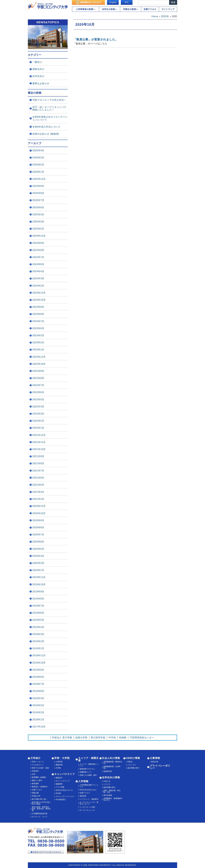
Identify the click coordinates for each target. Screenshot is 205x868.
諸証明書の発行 (109, 787)
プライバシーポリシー (160, 767)
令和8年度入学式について (46, 127)
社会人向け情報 (111, 758)
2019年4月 (38, 627)
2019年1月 (38, 648)
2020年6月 (38, 542)
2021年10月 (39, 449)
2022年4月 (38, 407)
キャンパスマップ (63, 781)
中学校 (112, 738)
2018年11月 (39, 655)
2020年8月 (38, 527)
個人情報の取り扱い (40, 799)
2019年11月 (39, 577)
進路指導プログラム (87, 769)
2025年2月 (38, 229)
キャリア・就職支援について (89, 765)
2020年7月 (38, 535)
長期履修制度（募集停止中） (113, 763)
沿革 (34, 774)
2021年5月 (38, 485)
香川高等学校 (98, 738)
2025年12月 (39, 179)
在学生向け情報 (111, 778)
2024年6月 (38, 264)
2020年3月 (38, 563)
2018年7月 (38, 684)
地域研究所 (108, 771)
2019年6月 (38, 613)
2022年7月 (38, 385)
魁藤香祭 (59, 784)
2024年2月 (38, 286)
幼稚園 (123, 738)
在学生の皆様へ (110, 9)
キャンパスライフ (65, 774)
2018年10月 (39, 663)
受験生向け (38, 69)
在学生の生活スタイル (64, 790)
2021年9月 (38, 456)
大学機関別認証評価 (40, 814)
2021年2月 (38, 499)
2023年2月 (38, 343)
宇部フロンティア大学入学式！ (49, 100)
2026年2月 (38, 165)
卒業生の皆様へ (131, 9)
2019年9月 (38, 592)
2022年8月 (38, 378)
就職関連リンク (86, 772)
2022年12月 (39, 357)
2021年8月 (38, 463)
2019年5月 (38, 620)
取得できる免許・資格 (40, 768)
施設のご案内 (37, 780)
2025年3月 (38, 222)
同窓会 (130, 762)
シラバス (107, 784)
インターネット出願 (87, 807)
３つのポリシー (38, 765)
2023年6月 (38, 328)
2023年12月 (39, 293)
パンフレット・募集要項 (89, 799)
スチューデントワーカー (65, 796)
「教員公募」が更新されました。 (96, 39)
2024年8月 (38, 250)
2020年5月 (38, 549)
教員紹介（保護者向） (40, 787)
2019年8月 (38, 599)
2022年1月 (38, 428)
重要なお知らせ (41, 83)
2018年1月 (38, 720)
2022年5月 (38, 399)
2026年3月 (38, 158)
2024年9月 (38, 243)
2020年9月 (38, 520)
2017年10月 (39, 727)
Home (155, 16)
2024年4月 (38, 271)
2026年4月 (38, 150)
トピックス (132, 765)
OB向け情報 (133, 758)
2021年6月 (38, 478)
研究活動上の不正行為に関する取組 (41, 803)
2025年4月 (38, 215)
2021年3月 (38, 492)
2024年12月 (39, 236)
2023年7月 (38, 321)
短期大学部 (81, 738)
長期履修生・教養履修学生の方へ (113, 799)
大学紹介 (36, 758)
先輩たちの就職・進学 (88, 775)
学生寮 (58, 793)
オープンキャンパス (87, 810)
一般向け (37, 62)
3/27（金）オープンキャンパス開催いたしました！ (49, 108)
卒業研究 (35, 771)
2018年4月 (38, 698)
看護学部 (59, 765)
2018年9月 (38, 670)
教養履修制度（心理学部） (112, 767)
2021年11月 (39, 442)
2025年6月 (38, 207)
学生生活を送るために (88, 790)
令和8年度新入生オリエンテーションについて (50, 118)
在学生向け (38, 76)
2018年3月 (38, 705)
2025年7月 (38, 200)
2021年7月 (38, 471)
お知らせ (107, 781)
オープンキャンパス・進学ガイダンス (89, 803)
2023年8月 (38, 314)
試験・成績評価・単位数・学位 (112, 791)
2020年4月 (38, 556)
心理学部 (59, 762)
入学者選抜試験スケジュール (89, 786)
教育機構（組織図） (40, 777)
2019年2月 (38, 641)
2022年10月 (39, 364)
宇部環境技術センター (142, 738)
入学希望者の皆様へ (86, 9)
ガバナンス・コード (40, 817)
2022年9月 (38, 371)
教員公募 (155, 762)
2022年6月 (38, 392)
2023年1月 (38, 350)
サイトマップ (168, 9)
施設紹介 (59, 778)
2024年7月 (38, 257)
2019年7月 (38, 606)
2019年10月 (39, 584)
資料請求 (83, 796)
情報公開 (35, 793)
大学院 (58, 768)
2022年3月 (38, 414)
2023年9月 (38, 307)
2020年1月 (38, 570)
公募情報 (155, 758)
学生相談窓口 (61, 800)
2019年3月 (38, 634)
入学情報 (83, 781)
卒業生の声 (36, 796)
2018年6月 (38, 691)
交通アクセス (150, 9)
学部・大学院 (62, 758)
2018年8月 (38, 677)
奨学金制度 (108, 795)
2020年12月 (39, 506)
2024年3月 (38, 278)
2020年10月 (39, 513)
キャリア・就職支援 (88, 759)
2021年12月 (39, 435)
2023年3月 (38, 335)
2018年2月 (38, 712)
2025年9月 (38, 186)
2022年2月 (38, 421)
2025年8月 (38, 193)
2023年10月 (39, 300)
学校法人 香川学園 (62, 738)
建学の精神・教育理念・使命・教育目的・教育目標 (41, 809)
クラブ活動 (60, 787)
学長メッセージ (38, 762)
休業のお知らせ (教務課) (46, 134)
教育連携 (35, 784)
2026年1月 (38, 172)
